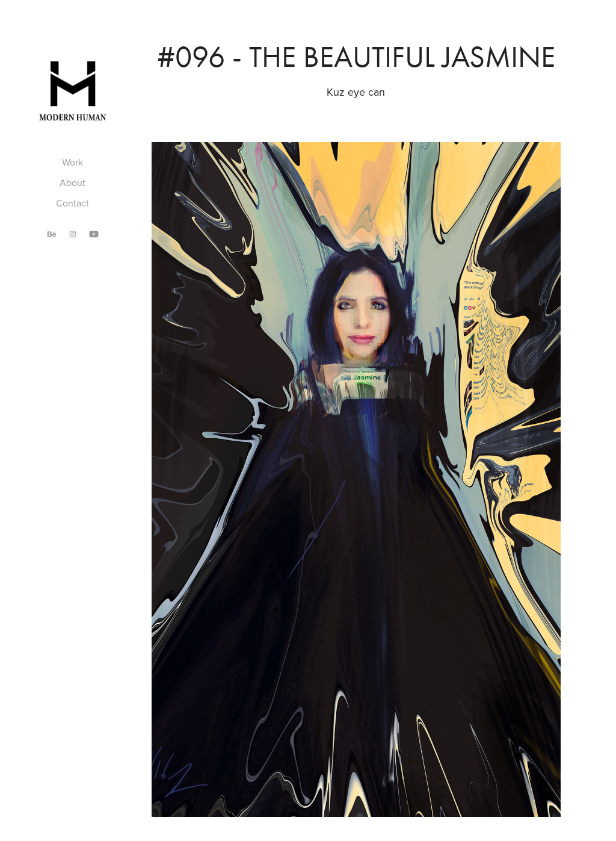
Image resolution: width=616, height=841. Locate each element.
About (72, 182)
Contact (72, 203)
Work (72, 162)
